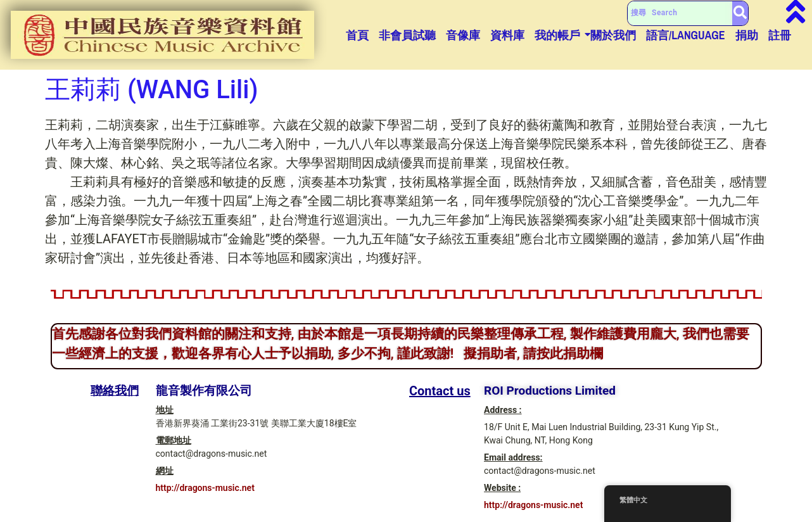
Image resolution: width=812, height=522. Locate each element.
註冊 (780, 35)
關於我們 (613, 35)
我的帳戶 (557, 35)
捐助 (747, 35)
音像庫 (463, 35)
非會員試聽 (407, 35)
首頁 (357, 35)
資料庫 (507, 35)
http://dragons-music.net (205, 488)
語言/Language (686, 35)
